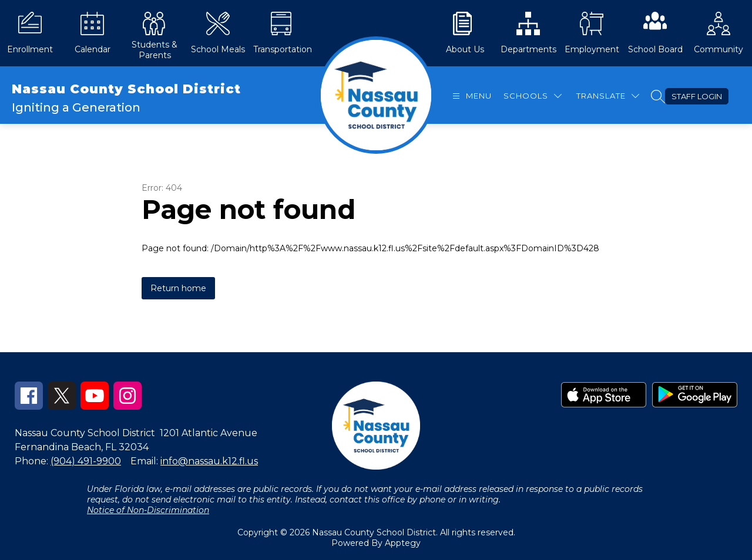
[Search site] (658, 96)
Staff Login (697, 96)
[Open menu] (471, 96)
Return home (178, 288)
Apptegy (403, 543)
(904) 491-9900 (86, 461)
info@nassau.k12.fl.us (209, 461)
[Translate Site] (608, 96)
